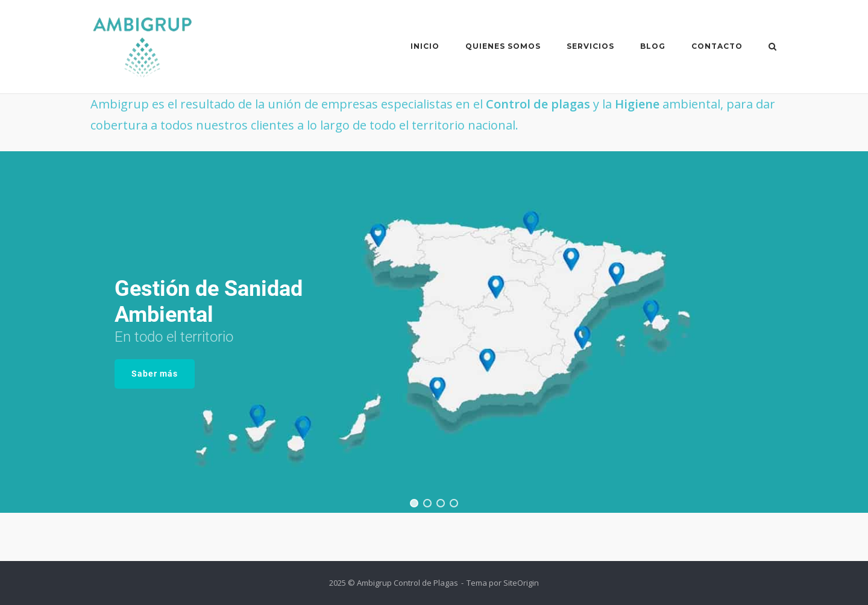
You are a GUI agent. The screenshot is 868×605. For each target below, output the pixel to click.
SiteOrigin (521, 583)
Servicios (590, 46)
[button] (414, 503)
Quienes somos (503, 46)
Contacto (717, 46)
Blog (653, 46)
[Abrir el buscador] (772, 48)
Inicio (425, 46)
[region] (434, 332)
